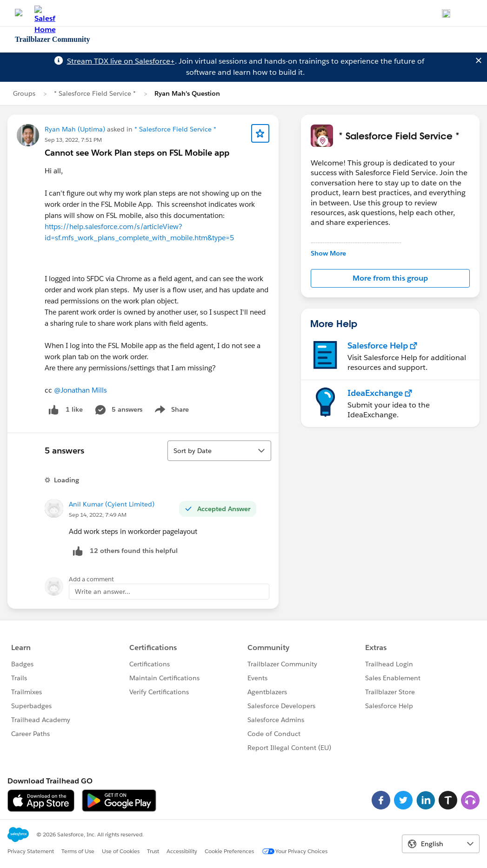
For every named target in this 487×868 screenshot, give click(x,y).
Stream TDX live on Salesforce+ (121, 61)
